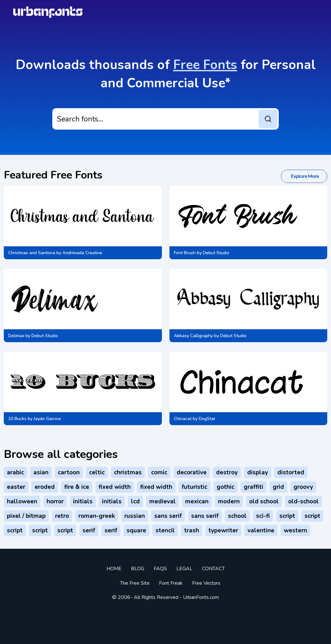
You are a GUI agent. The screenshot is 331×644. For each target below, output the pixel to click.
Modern (229, 501)
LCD (135, 501)
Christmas (128, 472)
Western (295, 530)
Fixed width (115, 487)
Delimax (16, 336)
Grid (278, 487)
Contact (213, 569)
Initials (83, 501)
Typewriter (223, 530)
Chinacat (183, 419)
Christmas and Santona (32, 253)
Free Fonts (205, 65)
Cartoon (69, 472)
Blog (138, 569)
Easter (16, 487)
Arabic (15, 472)
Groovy (303, 487)
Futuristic (194, 487)
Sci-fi (263, 516)
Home (114, 569)
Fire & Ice (77, 487)
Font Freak (171, 583)
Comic (159, 472)
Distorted (291, 472)
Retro (62, 516)
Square (136, 530)
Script (287, 516)
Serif (89, 530)
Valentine (261, 530)
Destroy (227, 472)
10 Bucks (17, 419)
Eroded (45, 487)
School (237, 516)
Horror (55, 501)
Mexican (197, 501)
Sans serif (168, 516)
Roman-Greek (97, 516)
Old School (264, 501)
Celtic (97, 472)
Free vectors (206, 583)
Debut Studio (216, 253)
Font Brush (185, 253)
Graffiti (254, 487)
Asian (41, 472)
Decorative (192, 472)
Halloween (22, 501)
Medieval (163, 501)
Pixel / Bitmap (26, 516)
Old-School (303, 501)
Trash (192, 530)
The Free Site (135, 583)
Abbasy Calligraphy (193, 336)
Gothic (225, 487)
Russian (135, 516)
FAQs (160, 569)
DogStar (207, 419)
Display (258, 472)
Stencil (165, 530)
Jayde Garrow (47, 419)
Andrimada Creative (82, 253)
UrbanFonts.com (201, 597)
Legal (184, 569)
